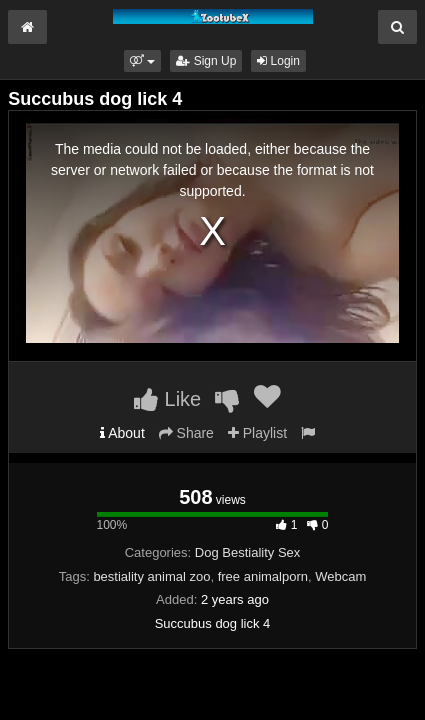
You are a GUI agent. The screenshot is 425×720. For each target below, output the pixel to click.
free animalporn (263, 576)
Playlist (257, 433)
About (122, 433)
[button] (142, 61)
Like (167, 399)
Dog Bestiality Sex (248, 552)
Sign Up (206, 61)
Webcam (340, 576)
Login (278, 61)
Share (186, 433)
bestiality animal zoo (151, 576)
